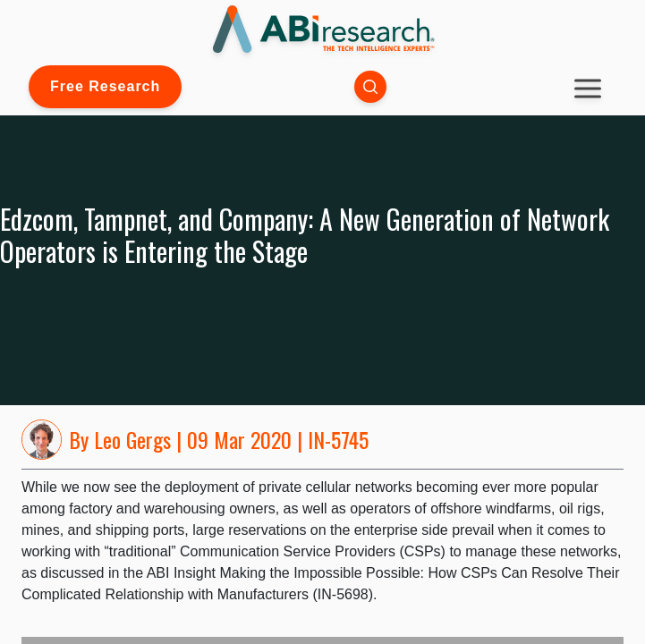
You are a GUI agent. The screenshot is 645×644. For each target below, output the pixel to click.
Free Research (105, 86)
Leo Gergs (132, 439)
